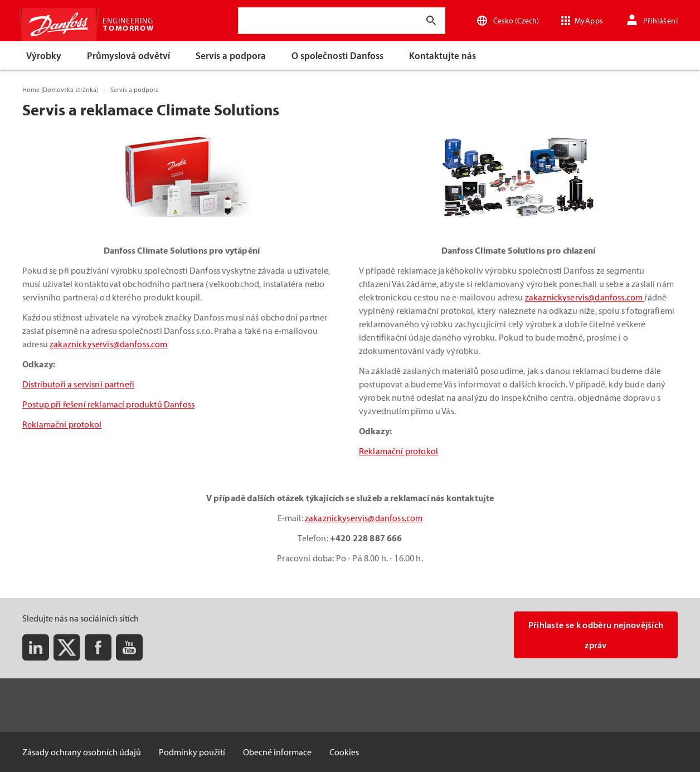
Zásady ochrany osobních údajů (82, 752)
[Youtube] (129, 647)
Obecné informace (277, 752)
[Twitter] (67, 647)
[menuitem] (44, 55)
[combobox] (251, 21)
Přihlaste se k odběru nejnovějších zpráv (596, 635)
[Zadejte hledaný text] (431, 21)
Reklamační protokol (62, 424)
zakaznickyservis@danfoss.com (108, 344)
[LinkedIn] (36, 647)
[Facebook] (98, 647)
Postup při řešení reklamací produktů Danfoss (108, 404)
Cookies (344, 752)
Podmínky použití (192, 752)
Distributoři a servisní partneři (78, 384)
